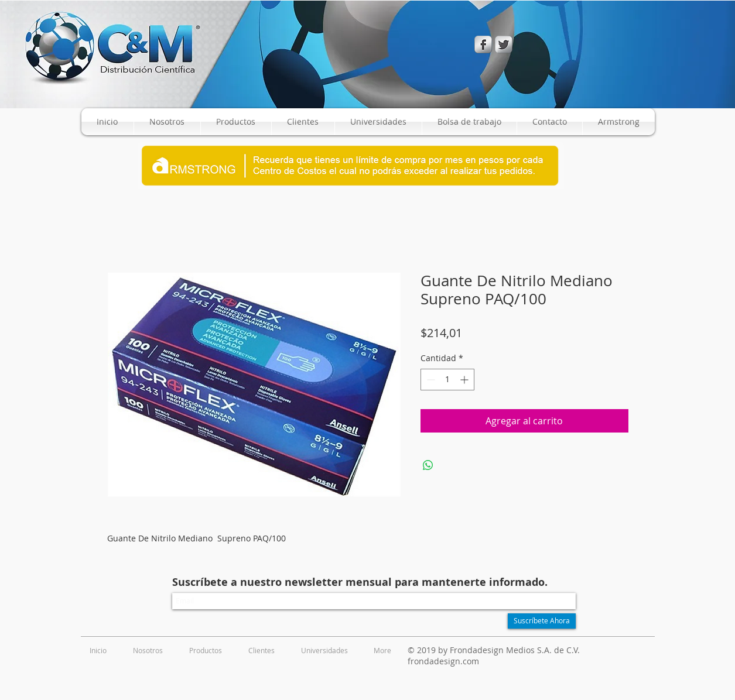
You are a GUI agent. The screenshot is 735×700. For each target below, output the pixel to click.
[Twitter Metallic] (504, 44)
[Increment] (465, 380)
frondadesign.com (443, 661)
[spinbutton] (447, 380)
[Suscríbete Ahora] (542, 621)
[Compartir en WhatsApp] (428, 465)
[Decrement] (430, 380)
